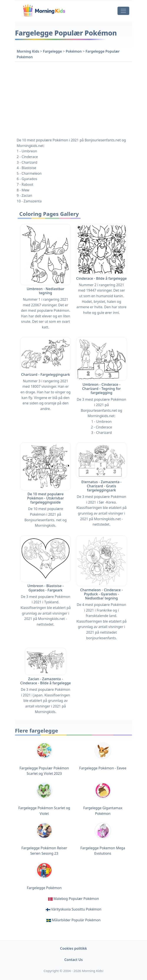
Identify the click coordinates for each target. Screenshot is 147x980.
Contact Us (74, 960)
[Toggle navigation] (123, 11)
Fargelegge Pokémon (44, 876)
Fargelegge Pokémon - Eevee (103, 756)
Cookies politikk (73, 948)
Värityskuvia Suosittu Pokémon (76, 909)
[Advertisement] (73, 99)
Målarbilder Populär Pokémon (76, 920)
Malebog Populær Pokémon (76, 899)
